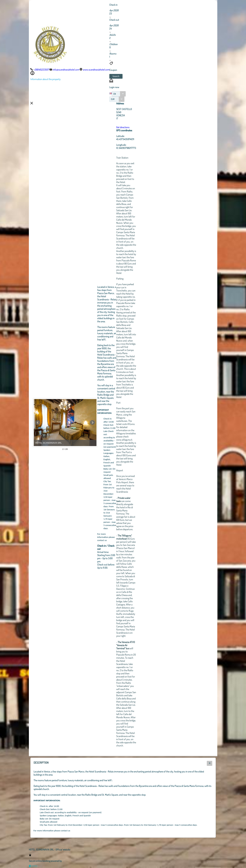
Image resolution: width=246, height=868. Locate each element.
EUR (113, 99)
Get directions (123, 127)
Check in (113, 5)
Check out (114, 20)
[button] (116, 76)
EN (115, 94)
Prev (38, 423)
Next (92, 423)
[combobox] (119, 94)
